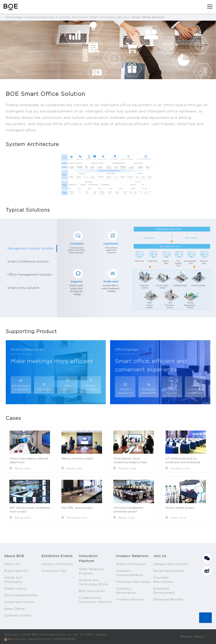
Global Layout (16, 588)
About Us (12, 564)
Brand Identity (16, 571)
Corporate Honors (19, 602)
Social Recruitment (169, 571)
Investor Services (130, 599)
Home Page (14, 17)
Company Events (18, 615)
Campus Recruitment (171, 564)
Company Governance (126, 591)
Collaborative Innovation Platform (95, 600)
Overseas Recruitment (164, 580)
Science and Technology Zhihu (94, 582)
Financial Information (134, 582)
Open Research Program (91, 571)
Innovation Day (54, 571)
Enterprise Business (40, 17)
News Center (15, 609)
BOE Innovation (92, 591)
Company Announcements (130, 573)
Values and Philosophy (13, 580)
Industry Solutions (72, 17)
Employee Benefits (169, 599)
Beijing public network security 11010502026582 (43, 639)
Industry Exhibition (57, 564)
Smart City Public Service (109, 17)
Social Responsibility (21, 595)
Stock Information (131, 564)
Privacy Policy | (193, 636)
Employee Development (164, 591)
